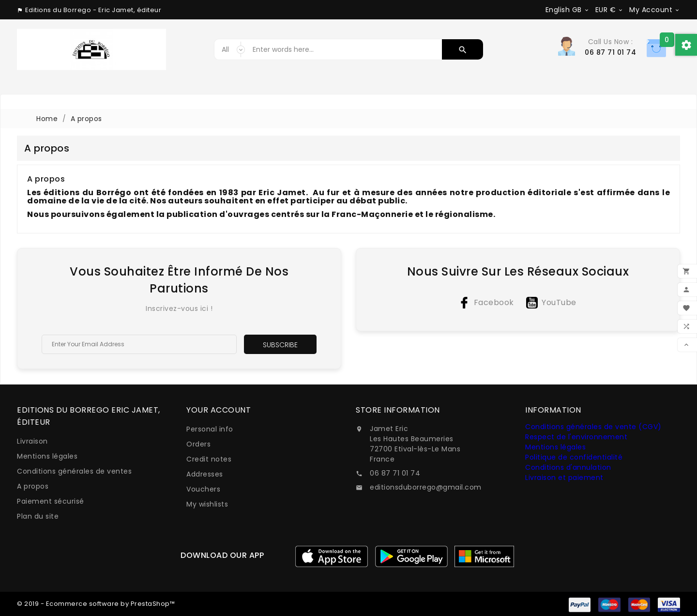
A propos (33, 486)
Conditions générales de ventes (74, 471)
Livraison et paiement (564, 477)
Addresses (205, 474)
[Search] (345, 49)
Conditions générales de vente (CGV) (593, 427)
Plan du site (38, 516)
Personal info (210, 429)
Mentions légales (47, 456)
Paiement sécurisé (51, 501)
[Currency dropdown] (610, 10)
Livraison (32, 441)
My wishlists (207, 504)
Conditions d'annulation (568, 467)
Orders (198, 444)
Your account (219, 410)
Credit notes (209, 459)
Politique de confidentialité (574, 457)
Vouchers (203, 489)
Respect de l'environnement (576, 437)
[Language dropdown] (568, 10)
